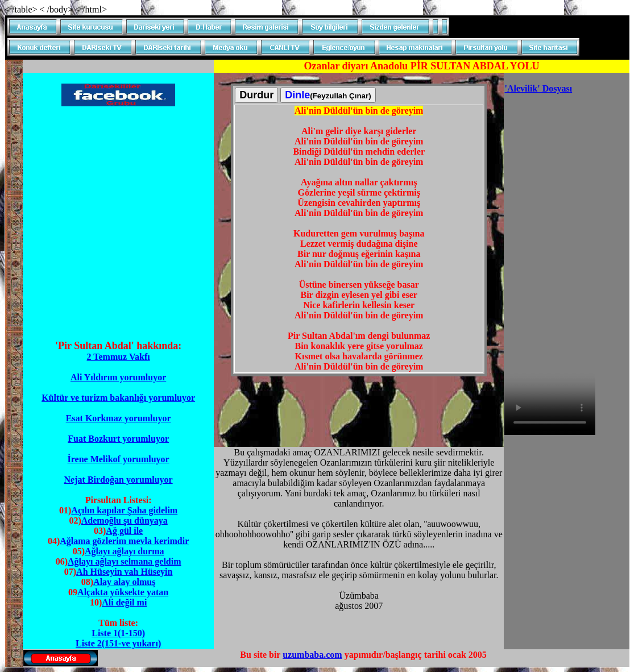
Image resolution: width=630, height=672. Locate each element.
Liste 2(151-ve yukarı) (118, 643)
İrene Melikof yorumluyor (118, 459)
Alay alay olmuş (124, 582)
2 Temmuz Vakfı (119, 357)
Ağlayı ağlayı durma (125, 551)
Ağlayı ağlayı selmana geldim (125, 561)
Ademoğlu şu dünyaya (125, 520)
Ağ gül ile (124, 531)
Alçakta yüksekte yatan (123, 592)
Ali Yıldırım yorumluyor (118, 377)
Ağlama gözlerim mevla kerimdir (124, 541)
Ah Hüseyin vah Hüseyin (124, 572)
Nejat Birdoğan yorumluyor (119, 480)
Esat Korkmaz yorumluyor (119, 418)
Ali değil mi (124, 602)
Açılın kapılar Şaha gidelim (124, 510)
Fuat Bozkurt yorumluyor (118, 439)
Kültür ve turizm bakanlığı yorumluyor (118, 398)
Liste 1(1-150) (118, 633)
